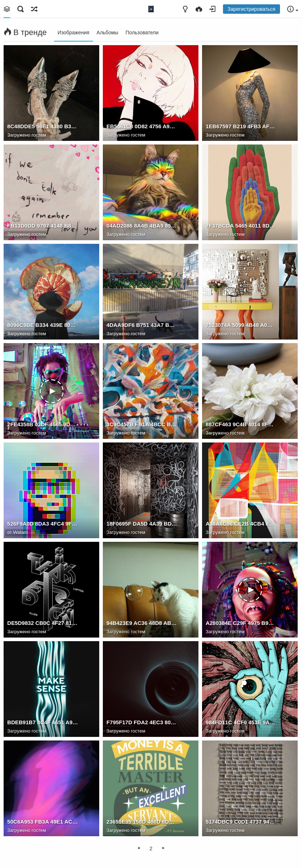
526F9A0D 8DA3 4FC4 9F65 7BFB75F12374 (43, 524)
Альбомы (108, 33)
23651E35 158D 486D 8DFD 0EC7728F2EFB (142, 822)
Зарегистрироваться (251, 9)
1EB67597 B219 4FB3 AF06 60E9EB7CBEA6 (241, 126)
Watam (21, 532)
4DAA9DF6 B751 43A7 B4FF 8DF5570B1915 (142, 325)
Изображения (74, 33)
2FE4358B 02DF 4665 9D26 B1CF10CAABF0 (43, 424)
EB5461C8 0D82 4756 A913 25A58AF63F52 (142, 126)
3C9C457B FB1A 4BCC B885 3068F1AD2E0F (142, 424)
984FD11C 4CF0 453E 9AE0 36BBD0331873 (241, 722)
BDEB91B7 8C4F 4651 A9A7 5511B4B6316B (43, 722)
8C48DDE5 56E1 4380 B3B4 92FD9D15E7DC (43, 126)
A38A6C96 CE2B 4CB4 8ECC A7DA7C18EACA (241, 524)
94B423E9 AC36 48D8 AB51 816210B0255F (142, 623)
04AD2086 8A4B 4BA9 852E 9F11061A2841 (142, 226)
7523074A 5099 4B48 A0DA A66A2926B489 (241, 325)
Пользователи (142, 33)
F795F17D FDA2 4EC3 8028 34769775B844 (142, 722)
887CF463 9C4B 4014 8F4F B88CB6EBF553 (241, 424)
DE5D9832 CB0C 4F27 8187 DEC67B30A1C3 (43, 623)
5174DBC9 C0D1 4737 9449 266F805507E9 (241, 822)
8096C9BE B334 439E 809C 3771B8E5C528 (43, 325)
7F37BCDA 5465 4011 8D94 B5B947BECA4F (241, 226)
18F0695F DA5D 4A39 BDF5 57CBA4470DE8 (142, 524)
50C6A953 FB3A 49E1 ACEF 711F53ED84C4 (43, 822)
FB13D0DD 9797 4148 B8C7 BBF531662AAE (43, 226)
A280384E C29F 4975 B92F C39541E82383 (241, 623)
